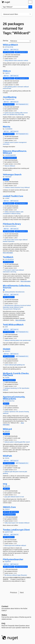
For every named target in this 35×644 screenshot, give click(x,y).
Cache (21, 307)
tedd (6, 327)
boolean (5, 241)
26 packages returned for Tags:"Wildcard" (17, 28)
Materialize (6, 307)
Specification (25, 388)
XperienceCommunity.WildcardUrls (14, 398)
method (26, 60)
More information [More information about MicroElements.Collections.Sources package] (21, 320)
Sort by (5, 41)
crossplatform (7, 213)
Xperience (12, 412)
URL (17, 412)
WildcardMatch (10, 45)
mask (5, 114)
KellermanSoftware (11, 226)
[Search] (30, 7)
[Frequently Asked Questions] (3, 623)
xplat (22, 212)
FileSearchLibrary (12, 224)
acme (13, 545)
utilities (7, 212)
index (13, 240)
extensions (12, 212)
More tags (21, 114)
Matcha (7, 127)
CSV (17, 523)
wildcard (11, 60)
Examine (17, 187)
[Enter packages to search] (15, 7)
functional (23, 305)
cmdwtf (7, 198)
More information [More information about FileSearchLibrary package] (8, 253)
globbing (10, 87)
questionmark (27, 340)
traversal (5, 88)
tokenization (6, 272)
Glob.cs (7, 71)
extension (20, 60)
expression (11, 241)
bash (10, 88)
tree (24, 365)
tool (23, 497)
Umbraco (7, 187)
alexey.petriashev (10, 292)
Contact (5, 606)
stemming (13, 272)
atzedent (8, 351)
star (21, 340)
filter (24, 442)
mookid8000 (9, 129)
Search (12, 187)
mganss (7, 73)
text (10, 113)
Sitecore (7, 166)
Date (10, 523)
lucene (16, 240)
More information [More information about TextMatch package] (26, 281)
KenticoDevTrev (10, 401)
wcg (5, 484)
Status (4, 615)
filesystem (16, 472)
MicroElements (20, 292)
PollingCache (17, 309)
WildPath (7, 456)
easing (18, 213)
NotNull (29, 305)
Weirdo (7, 458)
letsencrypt (8, 545)
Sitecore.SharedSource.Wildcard (15, 152)
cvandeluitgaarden (10, 155)
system (7, 113)
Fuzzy (22, 187)
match (15, 60)
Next (22, 593)
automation (6, 144)
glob (6, 87)
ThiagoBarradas (10, 99)
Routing (27, 412)
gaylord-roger (9, 532)
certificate (18, 545)
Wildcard (12, 166)
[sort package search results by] (20, 41)
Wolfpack (7, 388)
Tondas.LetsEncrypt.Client (16, 530)
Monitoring (13, 388)
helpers (18, 212)
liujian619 (8, 561)
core (8, 114)
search (12, 142)
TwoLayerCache (8, 309)
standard (12, 114)
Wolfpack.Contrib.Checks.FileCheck (16, 374)
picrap (11, 47)
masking (17, 113)
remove (25, 113)
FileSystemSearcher (13, 559)
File (20, 388)
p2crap (7, 47)
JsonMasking (10, 97)
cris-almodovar (9, 259)
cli (21, 497)
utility (21, 113)
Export (13, 523)
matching (13, 340)
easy (16, 114)
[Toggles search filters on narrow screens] (30, 14)
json (13, 113)
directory (9, 575)
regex (21, 240)
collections (17, 305)
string (6, 60)
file (5, 240)
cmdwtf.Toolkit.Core (13, 196)
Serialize (21, 523)
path (11, 472)
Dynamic (21, 412)
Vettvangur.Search (12, 175)
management (23, 142)
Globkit (7, 349)
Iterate (12, 307)
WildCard (6, 413)
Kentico (7, 412)
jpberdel (7, 431)
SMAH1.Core (9, 507)
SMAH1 (7, 509)
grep (6, 497)
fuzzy (17, 270)
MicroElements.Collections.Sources (17, 287)
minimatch (20, 87)
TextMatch (8, 257)
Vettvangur (8, 177)
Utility (6, 523)
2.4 (18, 388)
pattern (15, 87)
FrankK (7, 377)
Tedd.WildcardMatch (13, 325)
